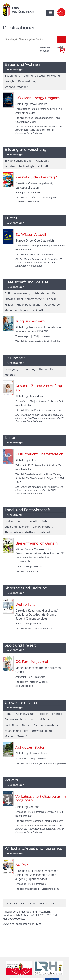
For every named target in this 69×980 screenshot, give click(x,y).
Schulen (10, 166)
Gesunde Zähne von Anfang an (39, 388)
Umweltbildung (42, 731)
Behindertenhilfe (45, 293)
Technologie (26, 166)
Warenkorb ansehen (51, 49)
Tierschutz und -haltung (20, 533)
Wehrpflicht (25, 605)
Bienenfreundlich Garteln (37, 543)
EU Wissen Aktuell (31, 235)
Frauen (9, 305)
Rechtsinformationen (47, 725)
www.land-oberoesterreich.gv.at (22, 924)
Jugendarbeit (53, 305)
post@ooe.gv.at (17, 919)
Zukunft (43, 166)
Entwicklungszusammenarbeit (24, 299)
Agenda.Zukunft (26, 714)
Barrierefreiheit (48, 903)
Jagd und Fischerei (17, 527)
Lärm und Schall (40, 720)
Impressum (11, 903)
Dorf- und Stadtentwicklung (42, 76)
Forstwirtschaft (27, 521)
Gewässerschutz (15, 720)
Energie (9, 81)
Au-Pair (22, 865)
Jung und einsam (30, 321)
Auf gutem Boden (30, 748)
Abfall (8, 714)
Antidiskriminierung (17, 293)
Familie (52, 299)
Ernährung (29, 369)
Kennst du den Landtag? (36, 177)
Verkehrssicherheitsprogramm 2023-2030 (41, 799)
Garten (45, 521)
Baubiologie (12, 76)
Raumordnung (27, 81)
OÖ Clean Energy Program (38, 98)
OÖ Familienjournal (32, 662)
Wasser (9, 737)
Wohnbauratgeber (16, 87)
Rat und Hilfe (48, 369)
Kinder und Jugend (17, 310)
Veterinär (46, 533)
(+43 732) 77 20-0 (44, 915)
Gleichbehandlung (29, 305)
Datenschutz (28, 903)
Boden (9, 521)
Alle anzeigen (16, 69)
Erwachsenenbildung (18, 161)
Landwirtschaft (43, 527)
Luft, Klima (11, 725)
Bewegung (11, 369)
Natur (26, 725)
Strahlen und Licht (16, 731)
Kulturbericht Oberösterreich (39, 454)
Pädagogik (42, 161)
